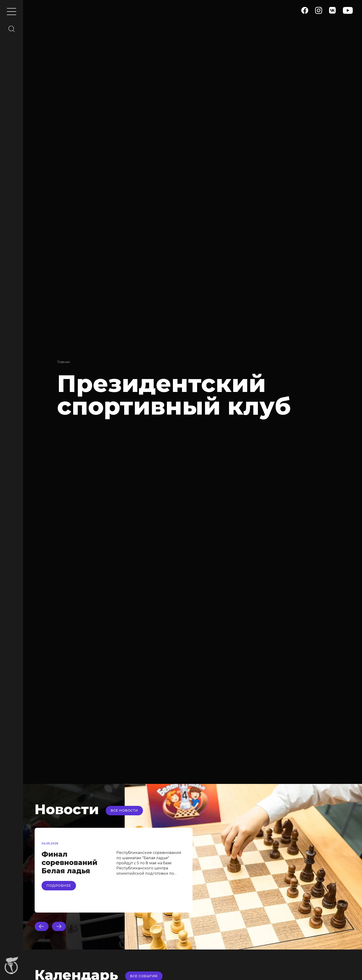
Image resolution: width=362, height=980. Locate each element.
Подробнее (59, 886)
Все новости (124, 810)
